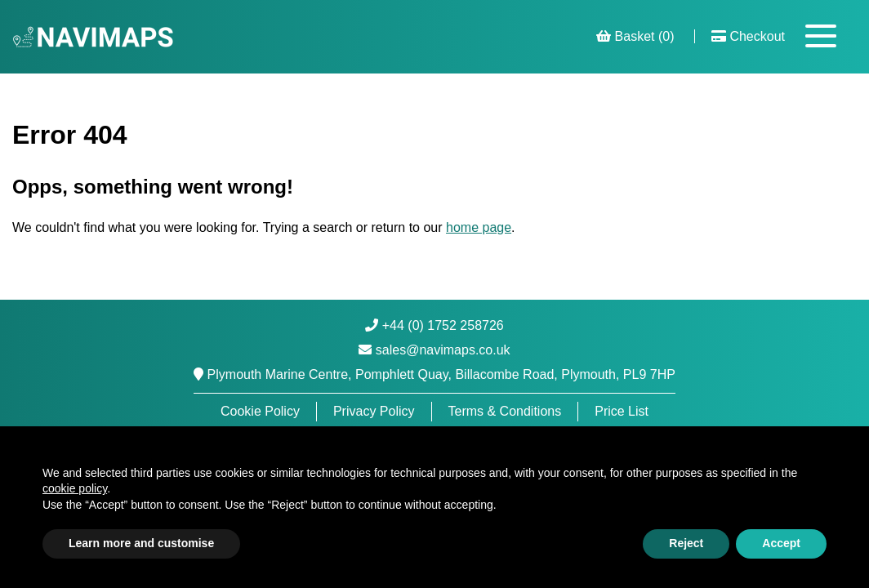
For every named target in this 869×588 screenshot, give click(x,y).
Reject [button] (686, 543)
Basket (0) (635, 36)
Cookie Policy (260, 411)
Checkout (748, 36)
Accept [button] (781, 543)
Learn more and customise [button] (141, 543)
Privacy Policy (374, 411)
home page (479, 227)
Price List (622, 411)
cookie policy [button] (75, 488)
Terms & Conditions (505, 411)
